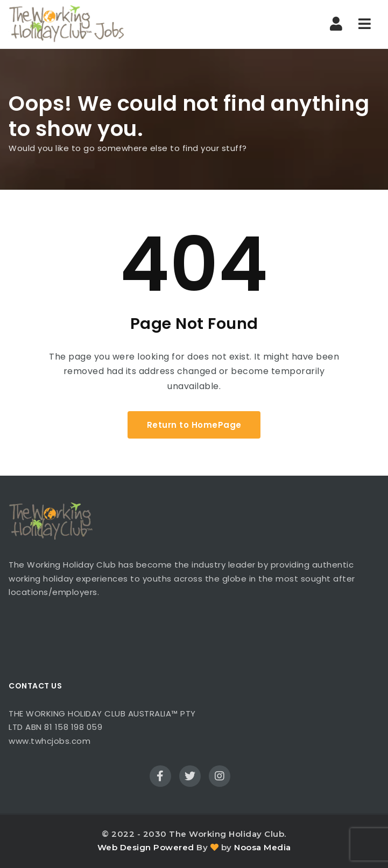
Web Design (124, 847)
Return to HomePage (194, 425)
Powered (174, 847)
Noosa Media (263, 847)
